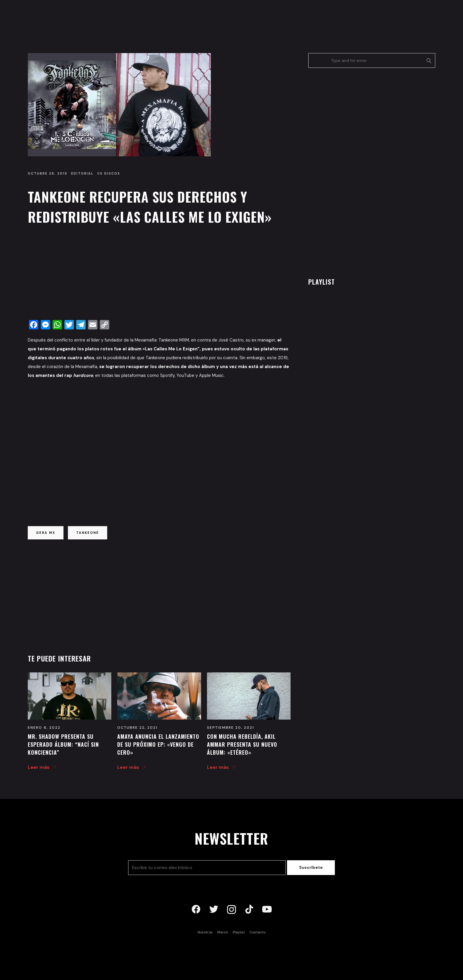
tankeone (88, 533)
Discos (112, 173)
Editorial (82, 173)
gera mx (46, 533)
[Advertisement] (159, 274)
